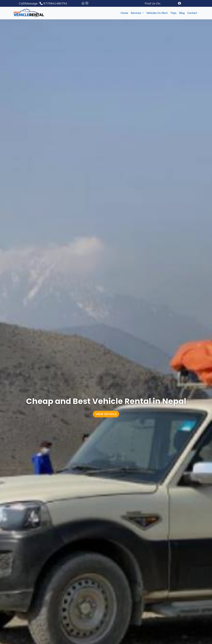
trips (173, 13)
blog (182, 13)
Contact (192, 13)
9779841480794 (43, 3)
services (136, 13)
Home (124, 13)
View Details (106, 414)
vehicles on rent (157, 13)
